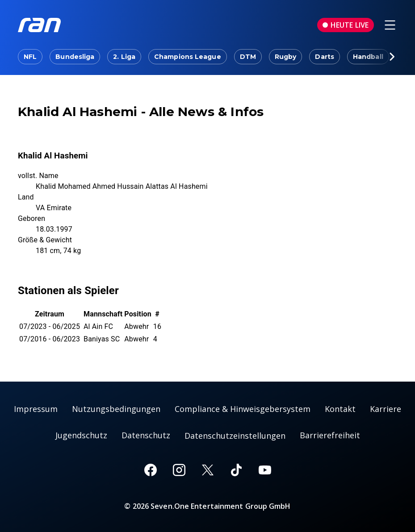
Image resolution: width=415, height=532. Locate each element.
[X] (208, 470)
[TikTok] (236, 470)
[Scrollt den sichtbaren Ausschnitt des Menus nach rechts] (392, 57)
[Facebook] (151, 470)
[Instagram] (179, 470)
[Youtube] (265, 470)
